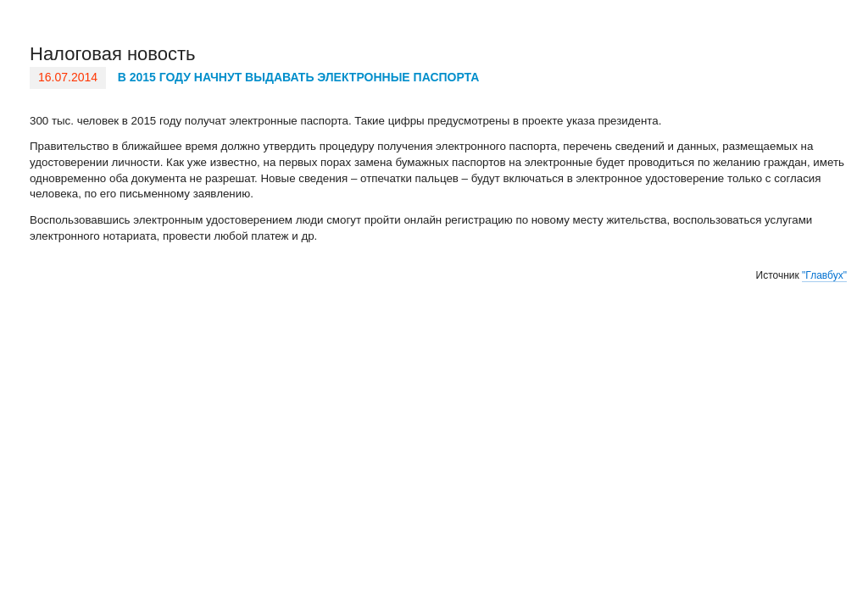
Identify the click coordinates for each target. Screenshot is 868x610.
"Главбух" (824, 275)
